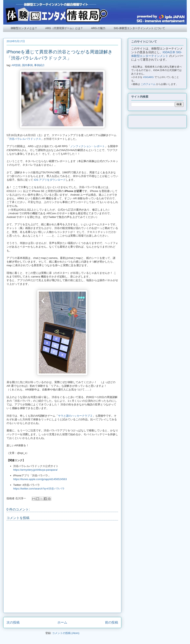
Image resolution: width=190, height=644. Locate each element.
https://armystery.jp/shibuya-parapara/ (35, 470)
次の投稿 (13, 622)
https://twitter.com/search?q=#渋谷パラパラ (39, 489)
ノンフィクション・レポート (88, 146)
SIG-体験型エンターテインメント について (139, 28)
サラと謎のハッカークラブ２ (75, 416)
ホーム (62, 622)
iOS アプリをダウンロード (50, 180)
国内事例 (27, 65)
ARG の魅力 (98, 28)
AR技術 (16, 65)
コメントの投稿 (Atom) (66, 633)
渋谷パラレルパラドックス (25, 139)
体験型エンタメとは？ (24, 28)
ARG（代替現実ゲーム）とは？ (64, 28)
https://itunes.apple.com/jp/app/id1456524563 (40, 479)
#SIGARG (149, 77)
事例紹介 (39, 65)
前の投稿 (112, 622)
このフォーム (148, 84)
